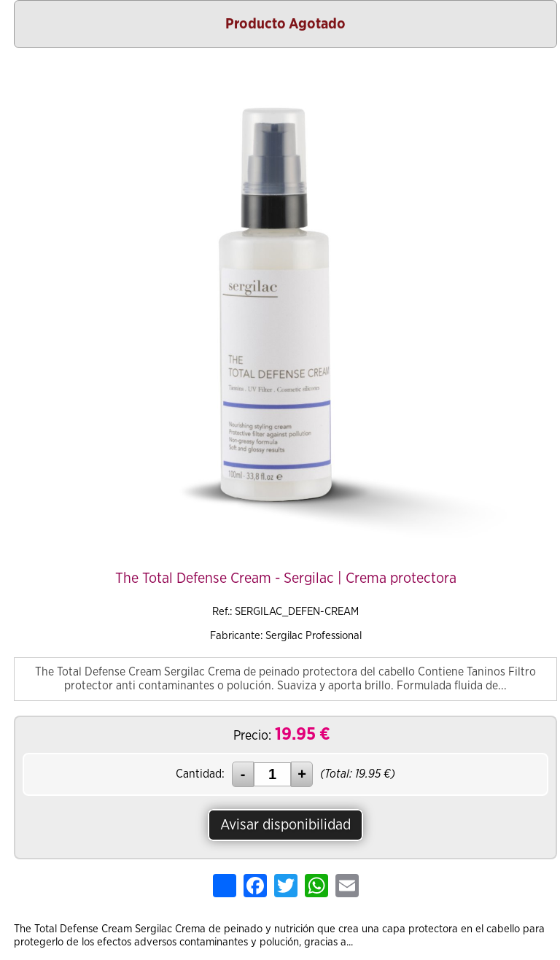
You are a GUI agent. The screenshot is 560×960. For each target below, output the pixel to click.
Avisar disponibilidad (285, 825)
